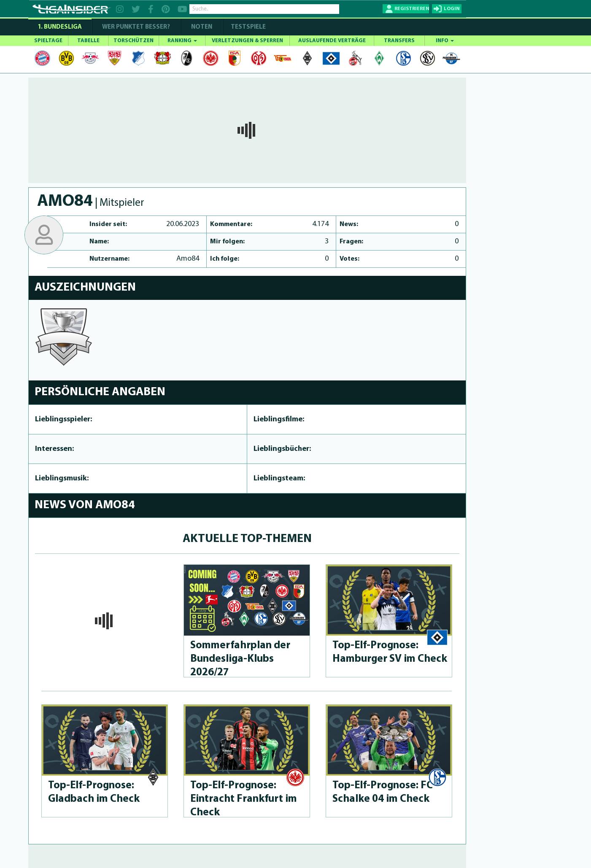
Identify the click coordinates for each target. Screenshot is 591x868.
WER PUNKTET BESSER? (136, 27)
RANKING (182, 41)
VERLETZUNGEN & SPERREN (247, 41)
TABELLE (88, 41)
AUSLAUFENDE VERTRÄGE (332, 41)
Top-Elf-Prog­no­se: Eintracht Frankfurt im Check (244, 799)
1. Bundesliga (60, 27)
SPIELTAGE (48, 41)
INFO (445, 41)
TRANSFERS (399, 41)
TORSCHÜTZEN (134, 41)
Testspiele (248, 27)
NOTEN (202, 27)
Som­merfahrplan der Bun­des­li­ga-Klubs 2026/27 (240, 659)
